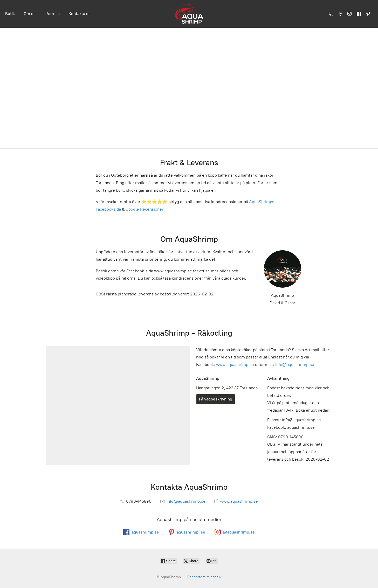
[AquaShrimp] (189, 14)
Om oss (31, 14)
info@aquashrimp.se (295, 365)
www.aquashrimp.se (235, 365)
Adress (53, 14)
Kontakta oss (81, 14)
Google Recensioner (145, 209)
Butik (10, 14)
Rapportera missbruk (204, 577)
